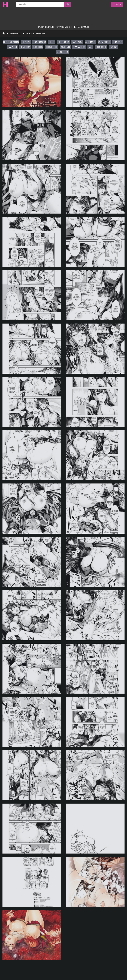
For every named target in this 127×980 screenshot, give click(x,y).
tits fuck (52, 47)
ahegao (90, 42)
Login (117, 4)
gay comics (63, 27)
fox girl (101, 47)
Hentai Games (81, 27)
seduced (63, 42)
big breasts (11, 42)
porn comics (46, 27)
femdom (25, 47)
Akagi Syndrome (35, 34)
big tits (38, 47)
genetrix (63, 52)
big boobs (39, 42)
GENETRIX (15, 34)
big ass (117, 42)
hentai (26, 42)
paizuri (12, 47)
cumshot (104, 42)
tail (91, 47)
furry (114, 47)
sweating (79, 47)
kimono (65, 47)
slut (52, 42)
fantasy (77, 42)
